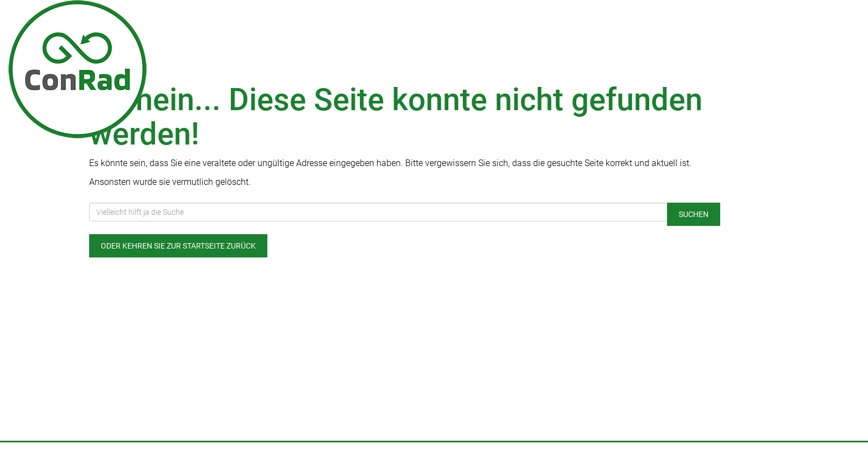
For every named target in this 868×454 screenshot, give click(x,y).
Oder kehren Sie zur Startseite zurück (178, 246)
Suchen (694, 214)
